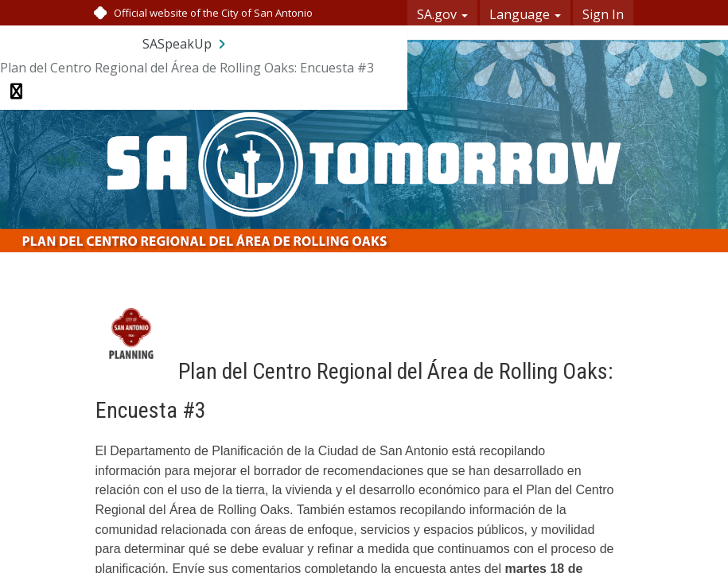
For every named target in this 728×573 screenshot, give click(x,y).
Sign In (603, 14)
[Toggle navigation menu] (16, 92)
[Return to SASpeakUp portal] (185, 44)
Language (525, 14)
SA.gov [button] (442, 14)
